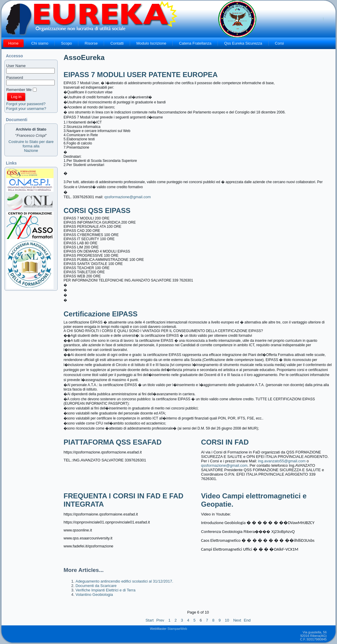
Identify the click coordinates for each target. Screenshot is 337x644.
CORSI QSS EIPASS (97, 210)
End (247, 620)
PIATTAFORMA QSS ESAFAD (113, 442)
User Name (16, 66)
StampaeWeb (177, 629)
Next (237, 620)
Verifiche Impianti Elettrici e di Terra (105, 590)
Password (15, 78)
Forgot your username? (26, 109)
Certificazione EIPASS (101, 314)
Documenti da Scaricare (96, 586)
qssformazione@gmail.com (128, 197)
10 (227, 620)
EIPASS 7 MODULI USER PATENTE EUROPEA (141, 75)
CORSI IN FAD (225, 442)
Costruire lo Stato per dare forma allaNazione (31, 146)
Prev (160, 620)
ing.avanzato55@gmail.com (282, 461)
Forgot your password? (26, 104)
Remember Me (19, 90)
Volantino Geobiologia (94, 595)
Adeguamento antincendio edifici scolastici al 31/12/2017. (124, 581)
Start (149, 620)
